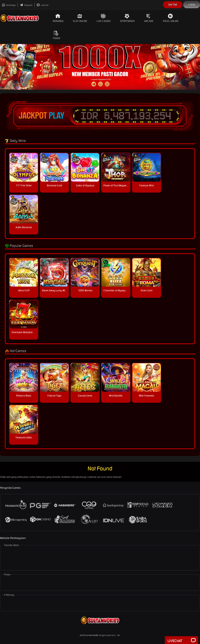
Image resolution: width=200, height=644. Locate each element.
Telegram (26, 5)
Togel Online (171, 18)
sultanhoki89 (92, 635)
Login (192, 5)
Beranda (58, 18)
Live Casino (104, 18)
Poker (57, 35)
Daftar (173, 5)
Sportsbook (127, 18)
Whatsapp (9, 5)
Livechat (42, 5)
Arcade (149, 18)
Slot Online (80, 18)
